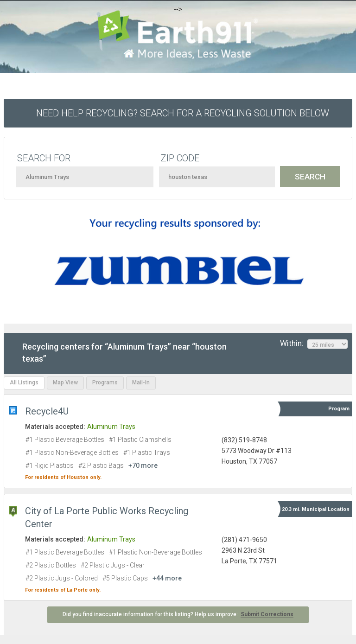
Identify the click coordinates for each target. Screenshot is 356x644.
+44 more (167, 578)
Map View (65, 383)
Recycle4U (47, 411)
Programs (105, 383)
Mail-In (141, 383)
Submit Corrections (267, 614)
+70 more (143, 465)
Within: (314, 344)
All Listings (24, 383)
